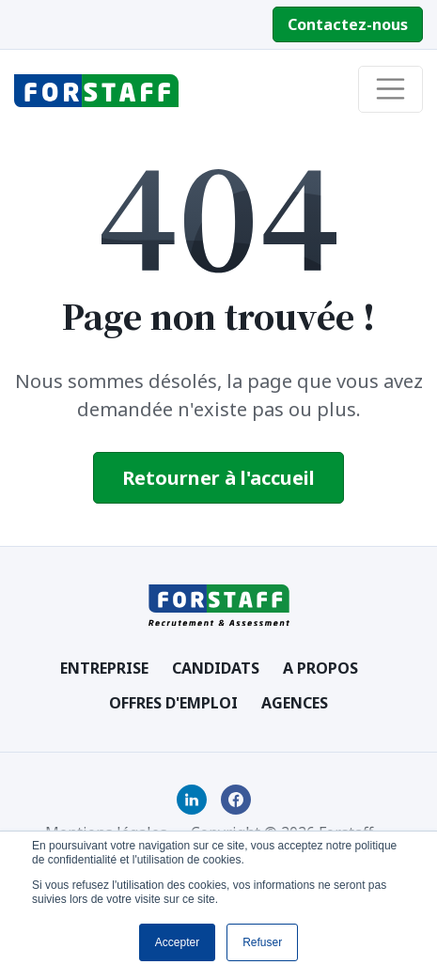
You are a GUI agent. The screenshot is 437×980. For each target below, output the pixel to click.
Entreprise (104, 668)
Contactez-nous (348, 24)
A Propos (320, 668)
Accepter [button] (177, 942)
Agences (295, 703)
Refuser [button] (262, 942)
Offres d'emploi (173, 703)
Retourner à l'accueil (218, 478)
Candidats (216, 668)
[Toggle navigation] (391, 89)
